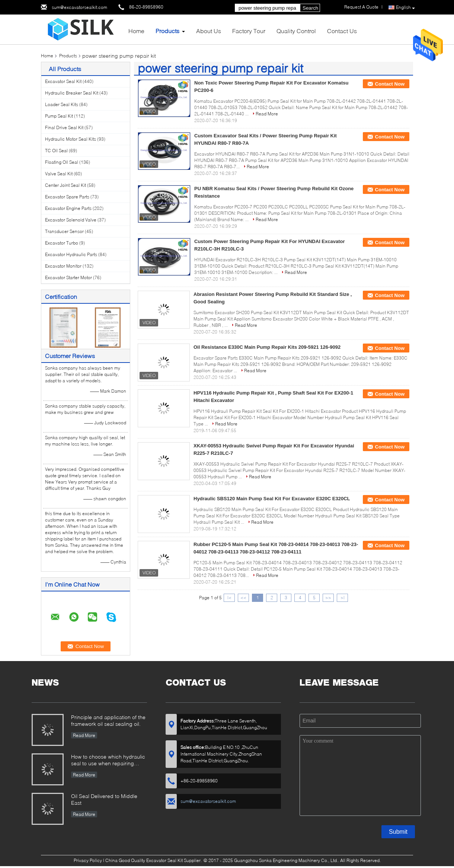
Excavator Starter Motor (68, 277)
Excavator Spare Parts (67, 197)
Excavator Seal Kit (63, 81)
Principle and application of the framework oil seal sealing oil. (108, 720)
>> (328, 598)
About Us (209, 31)
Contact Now (390, 84)
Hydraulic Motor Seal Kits (71, 139)
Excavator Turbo (62, 243)
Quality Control (296, 31)
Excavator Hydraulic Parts (71, 254)
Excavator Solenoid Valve (71, 220)
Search (310, 8)
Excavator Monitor (63, 266)
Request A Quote (361, 7)
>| (343, 598)
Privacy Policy (88, 860)
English (405, 8)
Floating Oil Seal (62, 162)
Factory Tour (249, 31)
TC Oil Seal (56, 151)
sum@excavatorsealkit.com (79, 7)
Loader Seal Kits (62, 104)
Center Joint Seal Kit (65, 185)
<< (243, 598)
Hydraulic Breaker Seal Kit (72, 93)
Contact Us (342, 31)
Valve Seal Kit (59, 174)
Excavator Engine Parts (68, 208)
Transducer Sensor (64, 231)
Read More (267, 114)
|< (229, 598)
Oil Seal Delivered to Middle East (104, 799)
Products (167, 31)
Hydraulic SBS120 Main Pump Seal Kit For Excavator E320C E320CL (272, 499)
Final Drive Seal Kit (64, 127)
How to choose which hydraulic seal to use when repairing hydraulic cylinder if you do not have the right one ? (108, 761)
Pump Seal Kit (59, 116)
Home (136, 31)
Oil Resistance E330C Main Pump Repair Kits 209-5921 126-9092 (267, 347)
